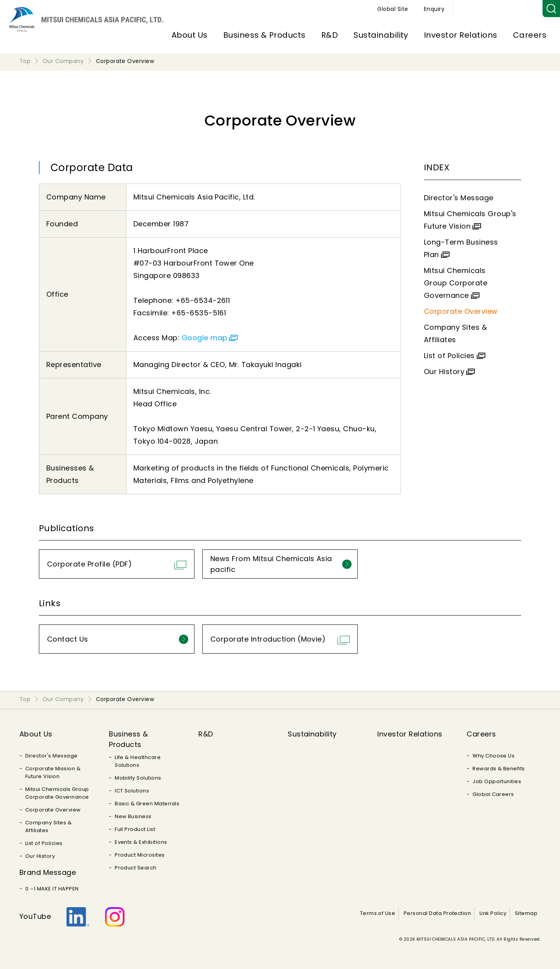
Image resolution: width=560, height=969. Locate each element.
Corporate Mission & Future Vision (53, 772)
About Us (190, 35)
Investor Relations (461, 35)
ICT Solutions (132, 791)
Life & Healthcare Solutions (138, 761)
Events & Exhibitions (141, 842)
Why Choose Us (493, 756)
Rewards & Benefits (499, 769)
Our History (444, 372)
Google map (205, 338)
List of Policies (449, 356)
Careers (530, 35)
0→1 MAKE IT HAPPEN (52, 889)
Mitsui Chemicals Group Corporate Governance (456, 283)
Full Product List (135, 829)
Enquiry (524, 9)
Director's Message (459, 198)
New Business (133, 816)
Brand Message (48, 872)
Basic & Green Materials (147, 804)
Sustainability (381, 35)
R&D (330, 35)
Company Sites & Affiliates (48, 826)
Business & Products (264, 35)
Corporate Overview (461, 311)
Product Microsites (140, 855)
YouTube (35, 916)
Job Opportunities (497, 781)
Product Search (136, 868)
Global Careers (493, 794)
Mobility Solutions (138, 778)
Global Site (483, 9)
